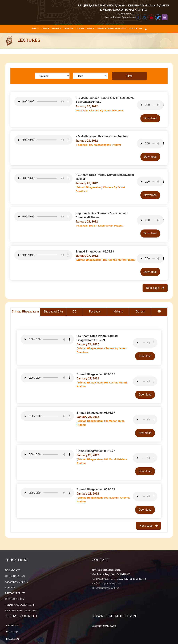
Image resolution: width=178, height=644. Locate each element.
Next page (153, 288)
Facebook (13, 626)
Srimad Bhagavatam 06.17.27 (96, 451)
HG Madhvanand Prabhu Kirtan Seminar (102, 136)
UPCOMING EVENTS (17, 582)
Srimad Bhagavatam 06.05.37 (96, 413)
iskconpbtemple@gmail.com (120, 17)
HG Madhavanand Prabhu (105, 145)
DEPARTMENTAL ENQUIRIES (21, 611)
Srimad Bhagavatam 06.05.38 (95, 252)
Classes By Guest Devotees (106, 110)
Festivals (82, 110)
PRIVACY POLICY (15, 593)
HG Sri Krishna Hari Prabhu (106, 226)
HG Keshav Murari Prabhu (119, 260)
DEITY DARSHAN (15, 576)
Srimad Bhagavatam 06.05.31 (96, 489)
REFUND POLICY (15, 599)
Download (150, 118)
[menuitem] (35, 29)
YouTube (12, 632)
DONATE (10, 588)
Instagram (13, 639)
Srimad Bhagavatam (89, 187)
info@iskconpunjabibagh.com (106, 583)
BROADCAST (13, 570)
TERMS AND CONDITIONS (20, 605)
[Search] (146, 29)
